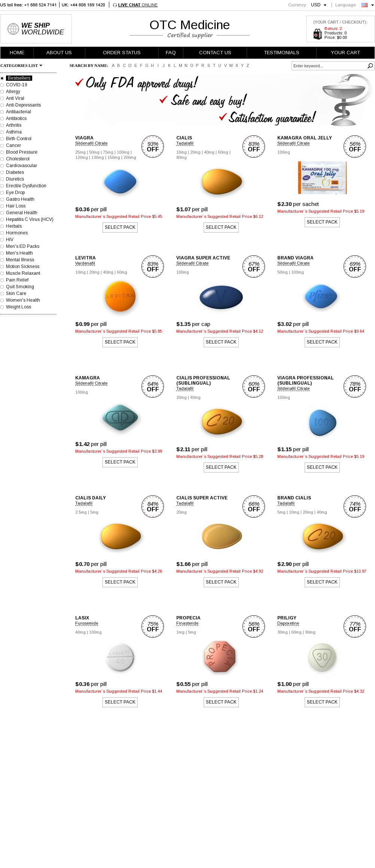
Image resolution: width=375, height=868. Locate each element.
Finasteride (187, 623)
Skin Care (16, 293)
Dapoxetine (288, 623)
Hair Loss (16, 206)
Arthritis (14, 125)
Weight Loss (19, 307)
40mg (209, 152)
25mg (80, 152)
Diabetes (15, 172)
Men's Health (19, 253)
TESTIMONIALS (282, 53)
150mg (114, 157)
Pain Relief (17, 280)
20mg (195, 152)
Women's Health (23, 300)
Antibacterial (19, 112)
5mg (94, 512)
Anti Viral (15, 98)
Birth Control (19, 139)
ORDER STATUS (122, 53)
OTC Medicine (190, 25)
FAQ (171, 53)
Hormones (17, 233)
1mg (180, 632)
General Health (22, 213)
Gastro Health (20, 199)
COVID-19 (17, 85)
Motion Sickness (23, 267)
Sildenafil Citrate (91, 143)
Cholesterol (18, 159)
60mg (223, 152)
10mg (182, 152)
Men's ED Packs (23, 246)
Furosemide (87, 623)
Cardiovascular (22, 166)
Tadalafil (185, 143)
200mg (130, 157)
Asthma (14, 132)
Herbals (14, 226)
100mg (123, 152)
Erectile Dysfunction (26, 186)
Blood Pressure (22, 152)
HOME (17, 53)
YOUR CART (345, 53)
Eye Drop (15, 193)
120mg (82, 157)
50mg (94, 152)
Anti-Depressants (23, 105)
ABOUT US (59, 53)
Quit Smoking (20, 287)
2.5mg (81, 512)
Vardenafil (85, 263)
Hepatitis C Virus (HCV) (30, 219)
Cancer (13, 145)
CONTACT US (215, 53)
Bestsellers (19, 78)
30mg (283, 632)
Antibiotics (16, 118)
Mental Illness (20, 260)
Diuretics (15, 179)
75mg (108, 152)
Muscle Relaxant (23, 273)
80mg (182, 157)
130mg (98, 157)
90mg (310, 632)
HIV (10, 240)
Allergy (13, 92)
